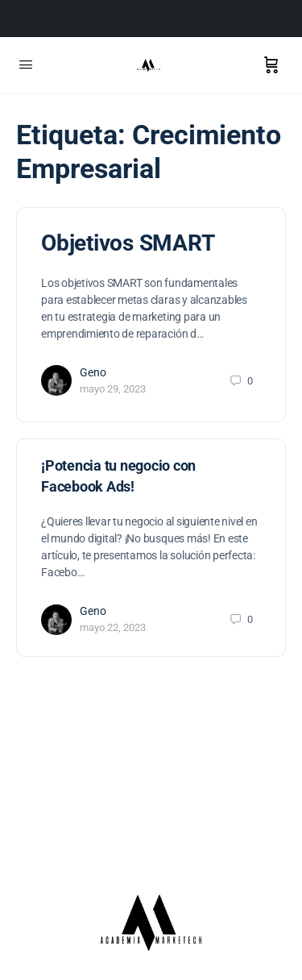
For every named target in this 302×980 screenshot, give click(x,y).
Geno (93, 372)
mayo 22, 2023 (113, 627)
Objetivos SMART (128, 243)
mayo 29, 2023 (113, 389)
